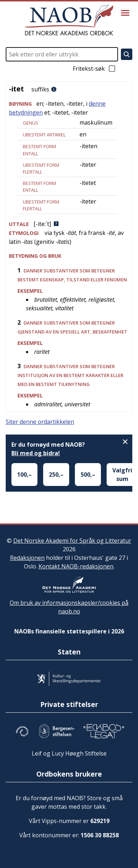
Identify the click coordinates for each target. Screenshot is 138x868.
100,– (24, 475)
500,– (88, 475)
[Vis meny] (125, 13)
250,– (56, 475)
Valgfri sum (122, 475)
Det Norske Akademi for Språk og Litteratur (72, 541)
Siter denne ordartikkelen (40, 422)
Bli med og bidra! (36, 453)
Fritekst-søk (94, 69)
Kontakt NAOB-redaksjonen (76, 566)
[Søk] (127, 54)
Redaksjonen (27, 558)
